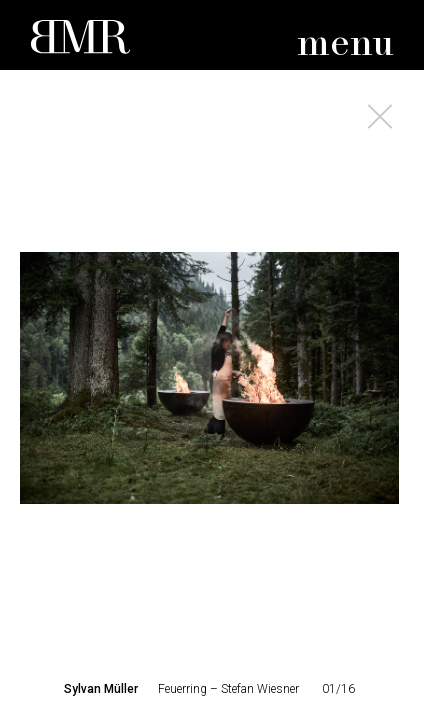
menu (345, 44)
